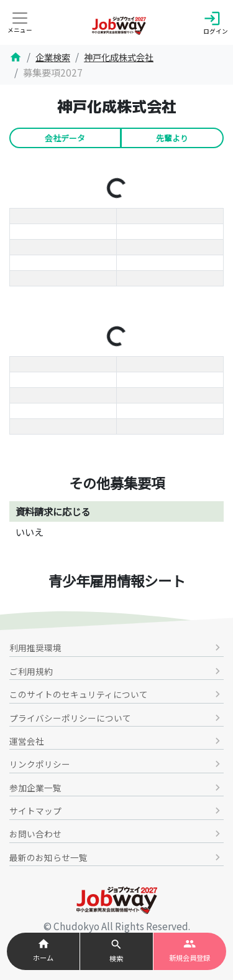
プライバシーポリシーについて (116, 718)
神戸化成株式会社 (119, 57)
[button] (117, 951)
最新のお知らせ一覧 (116, 857)
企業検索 (53, 57)
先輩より (172, 138)
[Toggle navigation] (20, 26)
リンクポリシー (116, 764)
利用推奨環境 (116, 648)
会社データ (65, 138)
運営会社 (116, 741)
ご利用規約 (116, 671)
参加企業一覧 (116, 788)
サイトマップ (116, 811)
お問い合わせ (116, 834)
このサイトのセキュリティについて (116, 694)
